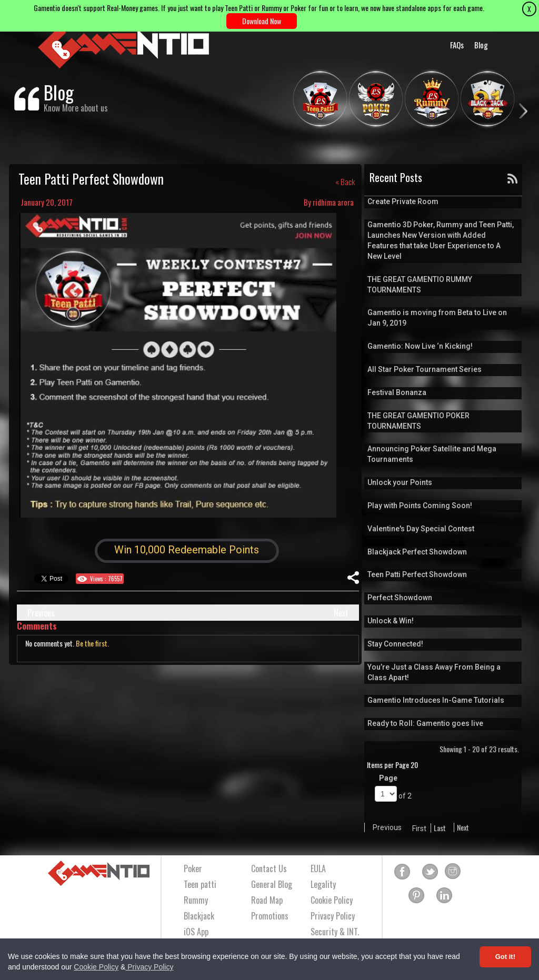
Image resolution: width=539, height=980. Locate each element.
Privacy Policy (149, 967)
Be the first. (92, 643)
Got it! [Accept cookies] (505, 957)
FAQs (457, 45)
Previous (41, 613)
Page (388, 778)
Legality (323, 884)
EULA (318, 868)
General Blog (272, 884)
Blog (481, 45)
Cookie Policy (96, 967)
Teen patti (200, 884)
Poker (193, 868)
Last (440, 828)
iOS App (196, 932)
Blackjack (199, 916)
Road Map (267, 900)
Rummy (196, 900)
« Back (345, 181)
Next (341, 613)
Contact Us (269, 868)
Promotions (270, 916)
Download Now (262, 21)
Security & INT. (335, 932)
